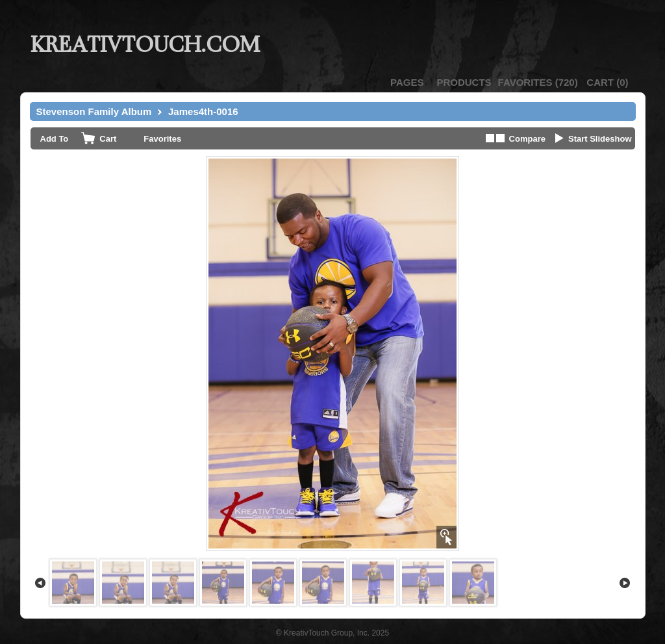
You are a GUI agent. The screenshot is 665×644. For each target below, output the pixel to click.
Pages (407, 82)
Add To (55, 139)
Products (464, 82)
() (538, 82)
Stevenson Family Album (94, 111)
